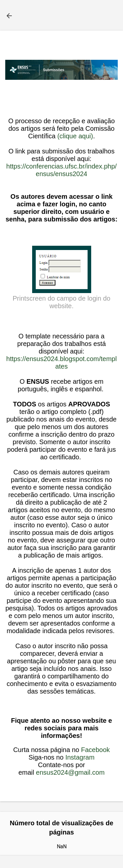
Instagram (80, 757)
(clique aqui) (75, 136)
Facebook (95, 750)
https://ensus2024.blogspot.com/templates (61, 363)
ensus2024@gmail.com (70, 772)
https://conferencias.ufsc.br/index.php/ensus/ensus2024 (61, 170)
